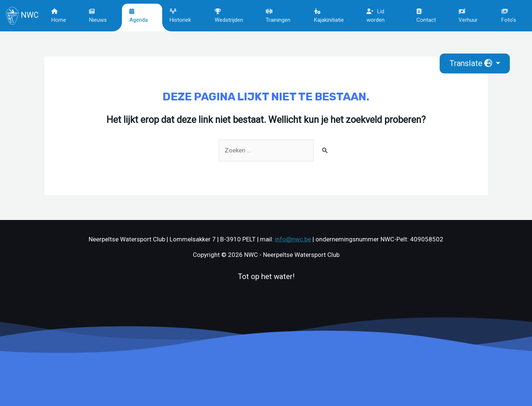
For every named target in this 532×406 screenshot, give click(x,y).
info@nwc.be (293, 239)
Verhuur (468, 16)
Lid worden (376, 16)
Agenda (139, 16)
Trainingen (278, 16)
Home (59, 16)
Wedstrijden (229, 16)
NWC (22, 16)
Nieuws (98, 16)
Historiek (180, 16)
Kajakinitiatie (329, 16)
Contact (426, 16)
